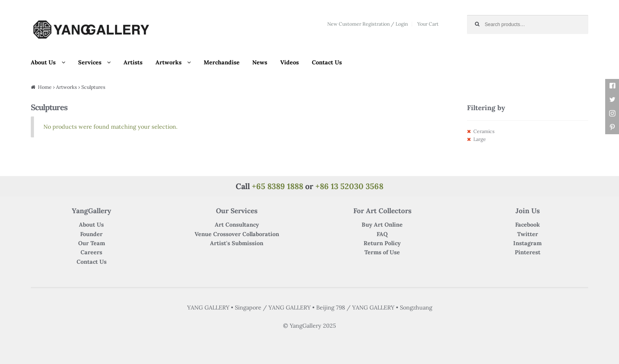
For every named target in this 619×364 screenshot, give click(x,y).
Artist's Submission (237, 243)
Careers (91, 252)
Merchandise (222, 62)
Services (90, 62)
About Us (43, 62)
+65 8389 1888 (278, 186)
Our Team (92, 243)
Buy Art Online (382, 225)
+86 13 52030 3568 (349, 186)
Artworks (169, 62)
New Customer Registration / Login (368, 24)
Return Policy (382, 243)
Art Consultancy (237, 225)
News (260, 62)
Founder (91, 234)
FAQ (382, 234)
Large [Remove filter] (480, 139)
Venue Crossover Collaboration (237, 234)
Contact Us (327, 62)
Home (45, 87)
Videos (290, 62)
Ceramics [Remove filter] (484, 131)
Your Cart (428, 24)
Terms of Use (382, 252)
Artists (133, 62)
